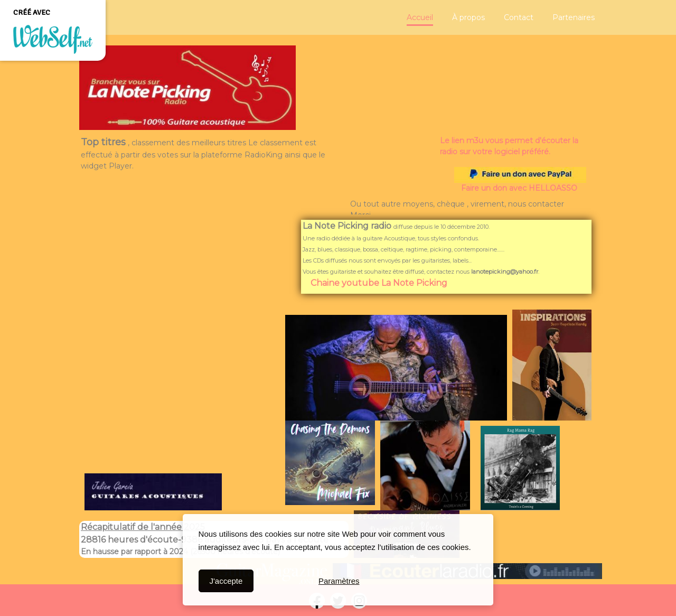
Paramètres (339, 581)
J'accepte (226, 581)
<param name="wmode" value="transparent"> (180, 391)
